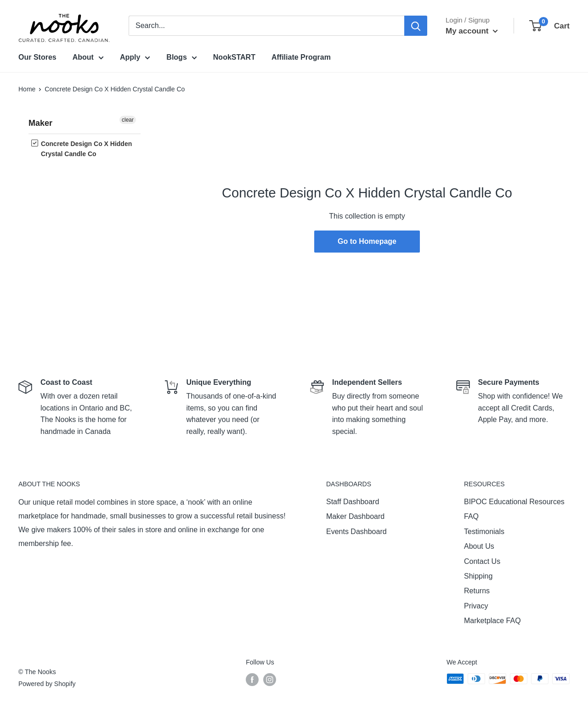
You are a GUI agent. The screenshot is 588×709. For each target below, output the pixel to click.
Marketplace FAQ (492, 621)
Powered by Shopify (47, 684)
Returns (477, 591)
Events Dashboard (356, 532)
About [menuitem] (88, 59)
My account (472, 31)
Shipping (478, 576)
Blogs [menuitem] (181, 59)
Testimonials (484, 532)
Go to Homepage (367, 241)
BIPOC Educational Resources (514, 502)
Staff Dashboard (353, 502)
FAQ (471, 516)
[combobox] (266, 26)
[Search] (416, 26)
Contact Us (482, 561)
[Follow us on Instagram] (270, 680)
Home (27, 89)
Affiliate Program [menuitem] (301, 57)
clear (128, 120)
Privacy (476, 606)
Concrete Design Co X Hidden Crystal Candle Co (82, 149)
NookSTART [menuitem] (234, 57)
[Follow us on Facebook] (252, 680)
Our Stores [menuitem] (37, 57)
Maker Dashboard (355, 516)
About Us (479, 546)
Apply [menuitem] (135, 59)
